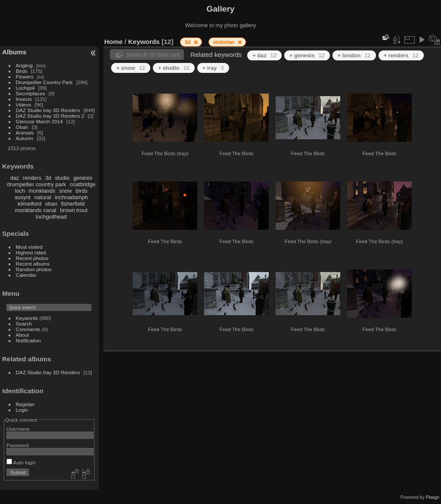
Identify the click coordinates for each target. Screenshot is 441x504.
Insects (24, 99)
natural (42, 197)
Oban (22, 127)
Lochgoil (25, 88)
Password (18, 445)
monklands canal (36, 210)
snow (65, 191)
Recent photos (32, 258)
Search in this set (153, 55)
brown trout (74, 210)
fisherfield (73, 204)
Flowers (25, 77)
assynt (23, 197)
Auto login (21, 462)
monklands (42, 191)
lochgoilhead (51, 217)
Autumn (25, 138)
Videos (24, 105)
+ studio (174, 68)
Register (25, 404)
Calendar (26, 275)
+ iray (213, 68)
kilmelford (30, 204)
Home (113, 42)
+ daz (264, 55)
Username (18, 429)
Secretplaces (31, 93)
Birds (22, 71)
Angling (24, 65)
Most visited (29, 247)
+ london (354, 55)
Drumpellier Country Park (44, 82)
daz (15, 178)
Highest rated (31, 252)
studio (62, 178)
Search (24, 324)
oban (51, 204)
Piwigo (433, 497)
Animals (25, 133)
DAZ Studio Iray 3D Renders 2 (50, 116)
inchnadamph (71, 197)
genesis (83, 178)
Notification (28, 340)
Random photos (34, 269)
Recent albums (33, 264)
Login (22, 410)
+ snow (131, 68)
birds (81, 191)
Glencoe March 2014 (39, 121)
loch (20, 191)
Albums (14, 52)
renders (32, 178)
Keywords (27, 318)
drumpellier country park (36, 184)
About (23, 335)
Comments (28, 329)
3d (48, 178)
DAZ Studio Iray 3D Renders (48, 110)
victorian (225, 42)
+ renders (401, 55)
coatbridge (83, 184)
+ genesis (307, 55)
